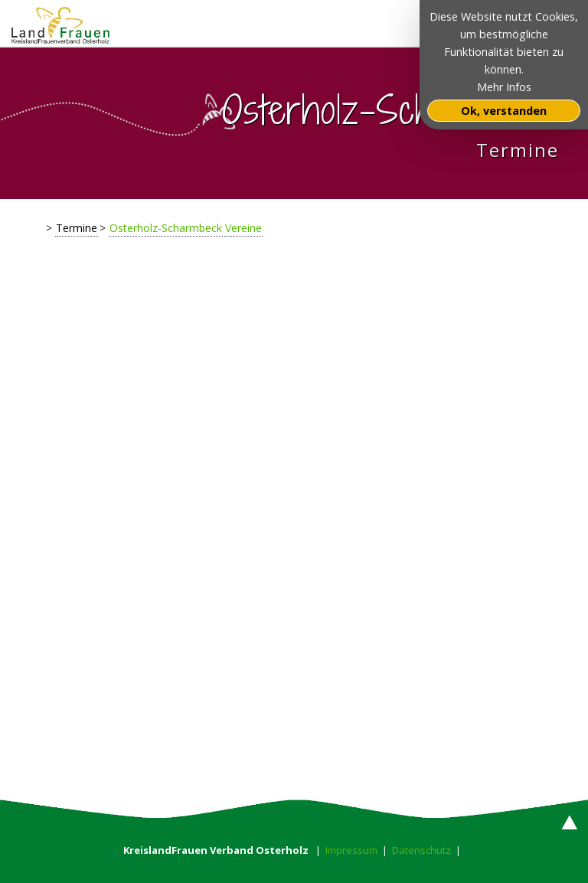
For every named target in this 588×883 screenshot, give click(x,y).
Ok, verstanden (504, 111)
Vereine (243, 228)
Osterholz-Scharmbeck (166, 228)
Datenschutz (421, 850)
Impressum (351, 850)
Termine (77, 228)
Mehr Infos (504, 87)
